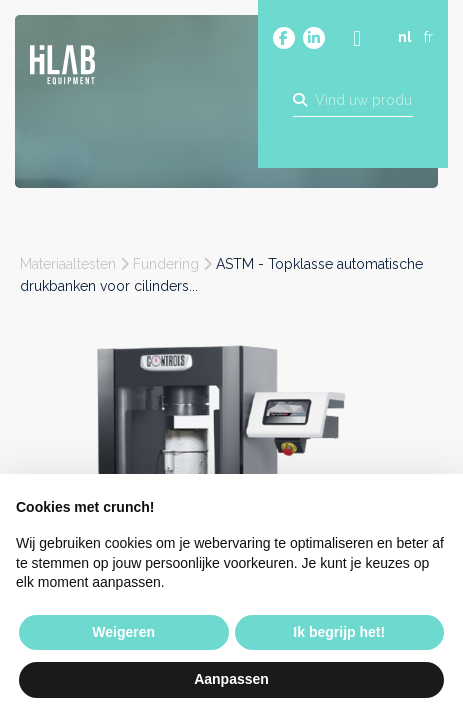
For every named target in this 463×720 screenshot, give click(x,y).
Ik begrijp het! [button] (339, 632)
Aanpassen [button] (231, 679)
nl (405, 37)
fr (428, 37)
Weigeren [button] (123, 632)
